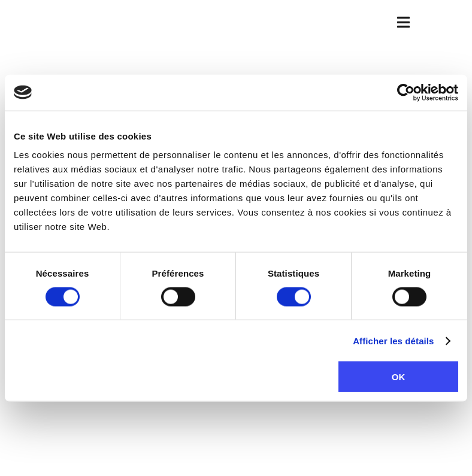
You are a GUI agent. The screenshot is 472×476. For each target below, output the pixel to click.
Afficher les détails (393, 340)
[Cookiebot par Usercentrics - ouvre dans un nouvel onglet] (406, 92)
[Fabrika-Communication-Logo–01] (236, 20)
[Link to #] (404, 22)
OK (399, 377)
